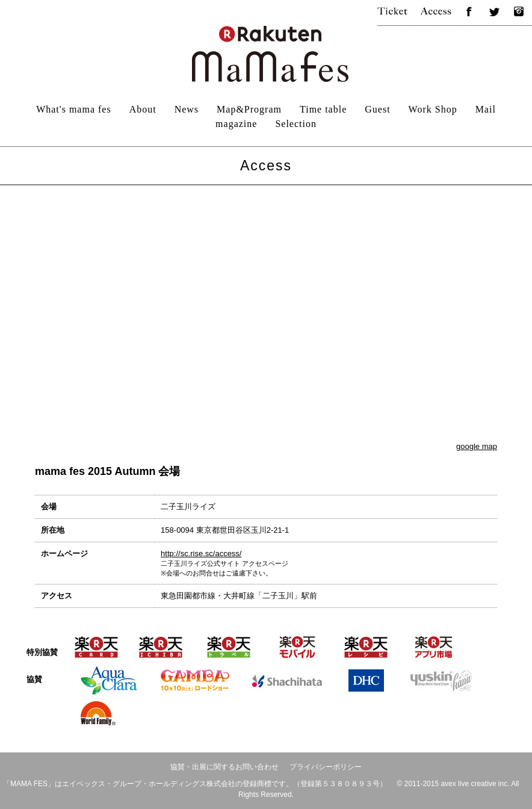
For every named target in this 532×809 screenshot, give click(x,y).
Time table (323, 109)
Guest (377, 109)
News (187, 109)
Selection (296, 124)
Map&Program (249, 109)
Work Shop (433, 109)
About (143, 109)
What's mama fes (74, 109)
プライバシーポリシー (326, 767)
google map (477, 446)
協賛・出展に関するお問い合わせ (224, 767)
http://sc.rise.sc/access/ (201, 553)
